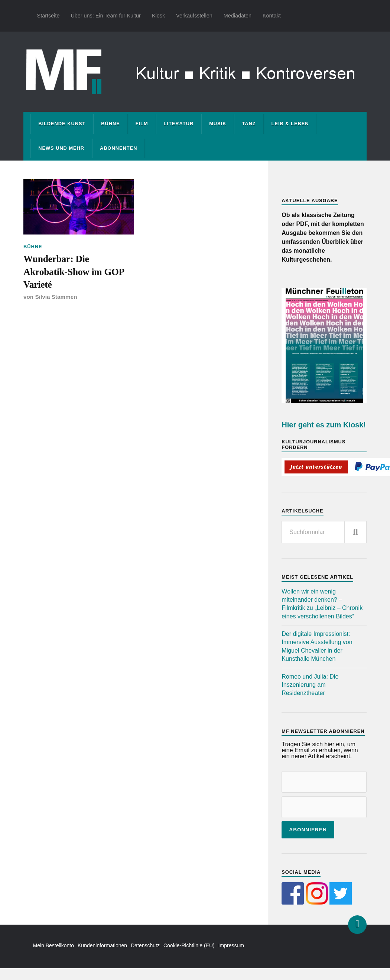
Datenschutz (145, 945)
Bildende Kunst (62, 124)
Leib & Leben (290, 124)
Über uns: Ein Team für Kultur (106, 16)
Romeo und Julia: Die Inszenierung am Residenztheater (310, 685)
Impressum (231, 945)
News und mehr (61, 148)
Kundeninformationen (102, 945)
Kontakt (272, 16)
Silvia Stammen (56, 297)
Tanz (249, 124)
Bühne (110, 124)
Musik (218, 124)
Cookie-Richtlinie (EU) (189, 945)
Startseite (48, 16)
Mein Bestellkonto (54, 945)
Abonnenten (118, 148)
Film (142, 124)
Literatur (179, 124)
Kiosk (158, 16)
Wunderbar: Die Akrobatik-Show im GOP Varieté (74, 272)
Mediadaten (238, 16)
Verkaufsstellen (194, 16)
